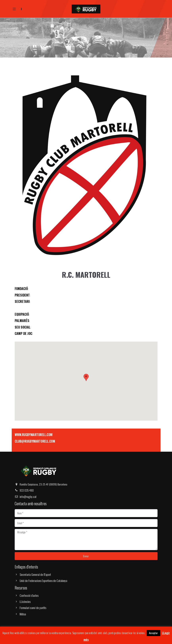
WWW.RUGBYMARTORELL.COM (34, 435)
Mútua (23, 614)
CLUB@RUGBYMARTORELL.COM (35, 441)
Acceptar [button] (153, 633)
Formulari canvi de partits (33, 608)
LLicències (25, 602)
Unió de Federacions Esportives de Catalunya (43, 581)
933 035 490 (27, 490)
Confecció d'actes (29, 595)
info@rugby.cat (28, 497)
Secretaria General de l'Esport (35, 574)
